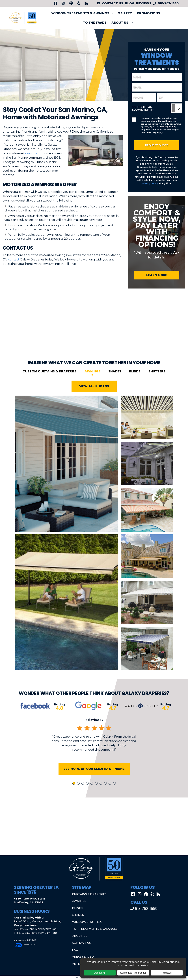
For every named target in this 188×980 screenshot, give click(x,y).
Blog (130, 3)
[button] (94, 825)
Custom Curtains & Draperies (50, 378)
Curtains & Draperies (89, 894)
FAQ (75, 950)
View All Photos (94, 393)
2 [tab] (79, 790)
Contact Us (81, 943)
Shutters (157, 378)
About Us (120, 23)
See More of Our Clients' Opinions (94, 775)
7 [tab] (101, 790)
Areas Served (83, 957)
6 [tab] (97, 790)
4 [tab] (88, 790)
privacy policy (150, 183)
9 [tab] (111, 790)
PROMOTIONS (148, 13)
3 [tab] (83, 790)
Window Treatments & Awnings (80, 13)
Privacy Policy (30, 944)
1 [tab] (74, 790)
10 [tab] (115, 790)
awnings (31, 153)
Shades (115, 378)
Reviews (144, 3)
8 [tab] (106, 790)
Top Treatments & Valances (95, 929)
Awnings (93, 378)
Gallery (125, 13)
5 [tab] (92, 790)
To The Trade (95, 23)
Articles (79, 964)
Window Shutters (87, 922)
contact (14, 259)
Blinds (135, 378)
